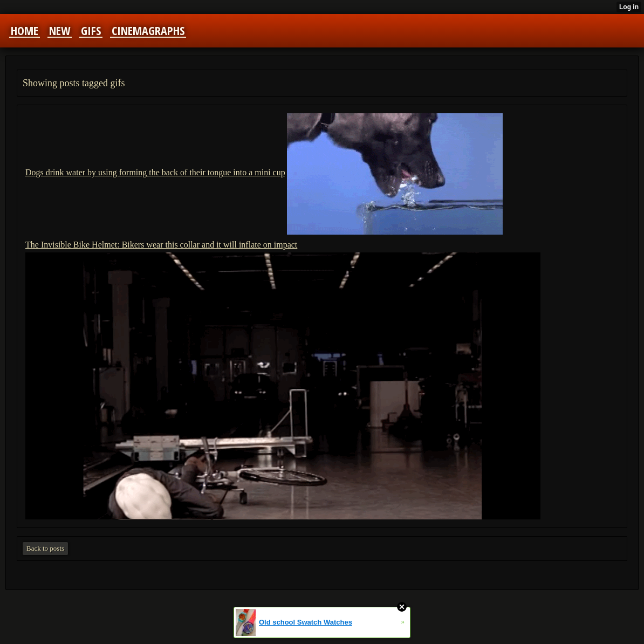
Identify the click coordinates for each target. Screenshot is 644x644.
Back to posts (45, 548)
